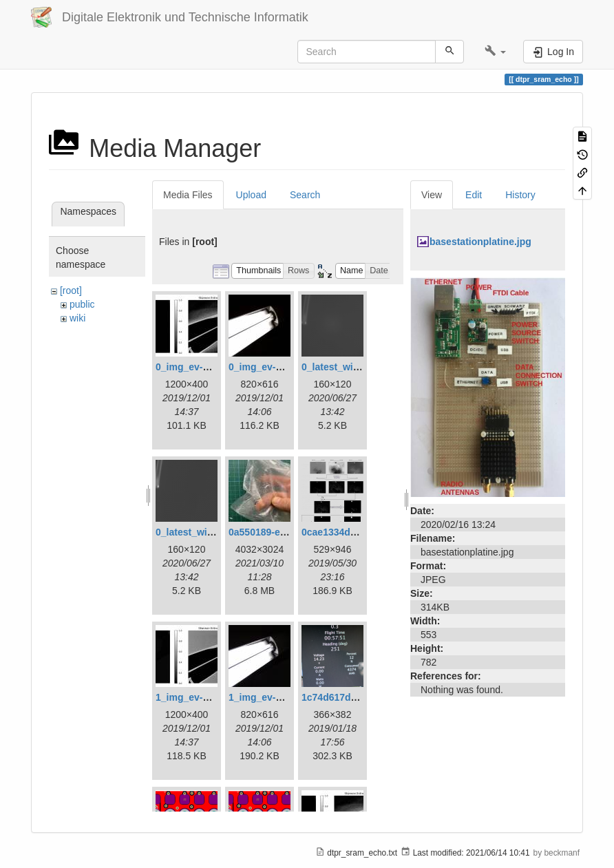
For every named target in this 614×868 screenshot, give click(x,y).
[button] (495, 52)
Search (305, 195)
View (432, 195)
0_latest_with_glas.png (354, 367)
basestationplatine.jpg (480, 242)
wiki (77, 318)
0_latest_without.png (203, 532)
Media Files (188, 195)
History (520, 195)
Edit (474, 195)
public (82, 304)
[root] (71, 290)
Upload (251, 195)
